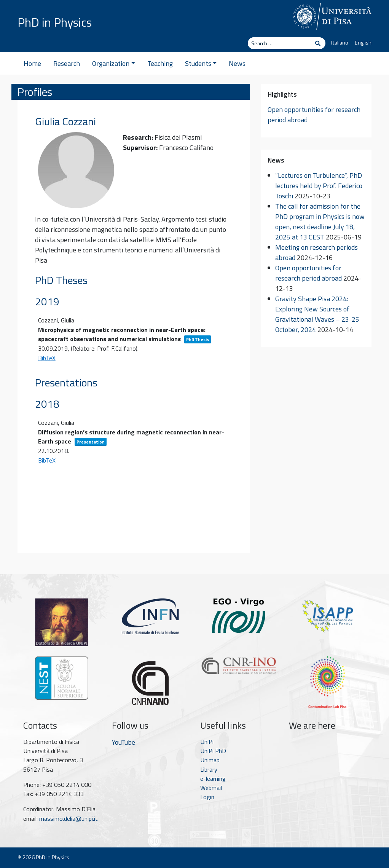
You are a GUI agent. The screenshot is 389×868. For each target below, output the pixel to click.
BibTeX (47, 358)
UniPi (207, 742)
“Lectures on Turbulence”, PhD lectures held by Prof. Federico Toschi (319, 186)
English (363, 43)
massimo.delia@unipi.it (69, 819)
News (237, 63)
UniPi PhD (213, 751)
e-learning (213, 779)
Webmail (211, 788)
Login (207, 797)
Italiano (340, 43)
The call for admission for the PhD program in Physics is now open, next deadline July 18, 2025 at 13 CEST (320, 222)
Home (32, 63)
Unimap (210, 760)
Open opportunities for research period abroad (308, 273)
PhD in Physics (55, 22)
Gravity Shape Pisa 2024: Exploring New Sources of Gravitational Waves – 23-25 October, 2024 (317, 314)
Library (209, 769)
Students (201, 63)
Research (67, 63)
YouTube (124, 742)
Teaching (160, 63)
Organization (114, 63)
